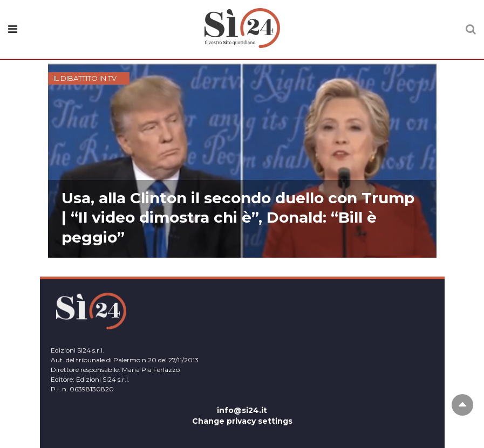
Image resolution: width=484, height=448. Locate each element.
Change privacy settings (242, 421)
